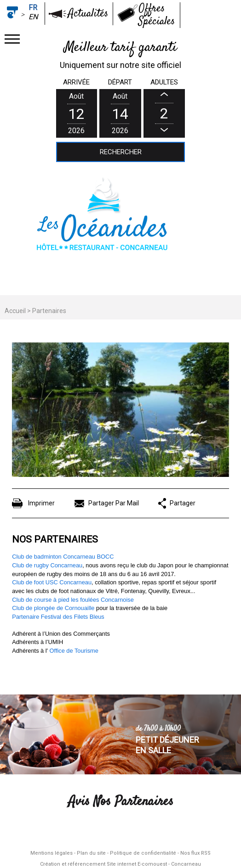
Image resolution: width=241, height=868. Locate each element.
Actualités (88, 14)
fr (33, 8)
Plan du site (91, 853)
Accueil (15, 311)
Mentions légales (52, 853)
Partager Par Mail (114, 503)
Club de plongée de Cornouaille (53, 608)
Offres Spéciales (157, 15)
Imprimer (41, 503)
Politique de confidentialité (143, 853)
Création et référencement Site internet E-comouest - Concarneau (120, 864)
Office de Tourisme (74, 651)
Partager (183, 503)
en (33, 17)
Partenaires (49, 311)
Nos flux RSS (195, 853)
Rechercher (121, 152)
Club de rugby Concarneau (47, 565)
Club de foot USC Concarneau (52, 582)
